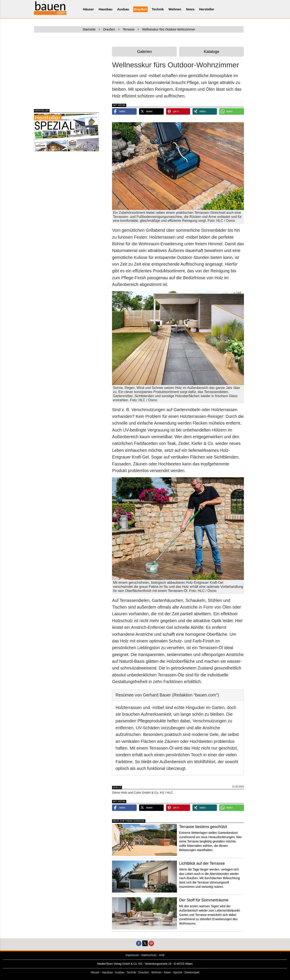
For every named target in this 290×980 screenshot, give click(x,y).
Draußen (140, 9)
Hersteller (207, 9)
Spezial (178, 972)
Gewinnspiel (192, 972)
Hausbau (105, 9)
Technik (158, 9)
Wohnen (175, 9)
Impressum (132, 955)
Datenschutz (149, 955)
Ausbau (123, 9)
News (190, 9)
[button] (124, 111)
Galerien (144, 52)
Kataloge (212, 52)
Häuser (89, 9)
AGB (162, 955)
